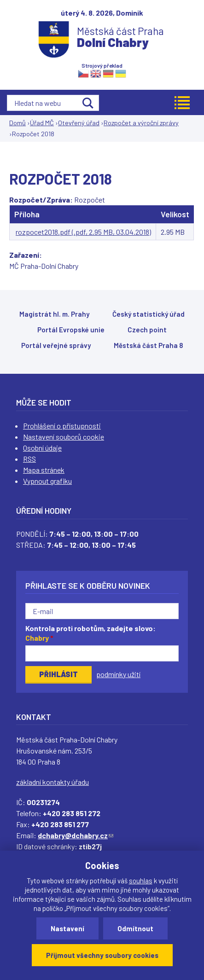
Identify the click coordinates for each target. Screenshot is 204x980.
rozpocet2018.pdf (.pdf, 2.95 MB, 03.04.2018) (83, 232)
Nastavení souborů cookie (64, 437)
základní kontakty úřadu (52, 782)
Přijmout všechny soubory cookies (102, 955)
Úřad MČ (42, 123)
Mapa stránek (44, 470)
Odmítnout (135, 928)
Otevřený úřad (79, 123)
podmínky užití (118, 674)
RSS (29, 459)
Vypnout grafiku (47, 481)
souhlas (141, 881)
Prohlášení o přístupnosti (62, 426)
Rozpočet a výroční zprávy (141, 123)
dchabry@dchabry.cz (76, 835)
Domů (17, 123)
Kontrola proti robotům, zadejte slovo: (90, 633)
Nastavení (67, 928)
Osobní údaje (42, 448)
